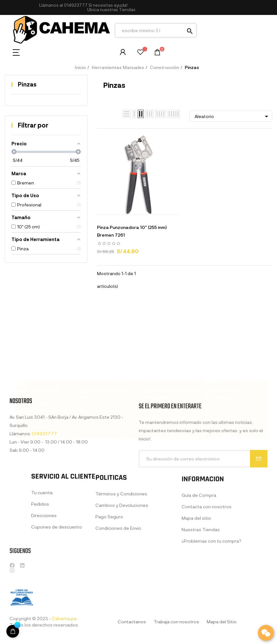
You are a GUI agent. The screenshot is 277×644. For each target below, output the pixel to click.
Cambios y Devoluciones (122, 558)
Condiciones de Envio (118, 581)
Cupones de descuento (57, 575)
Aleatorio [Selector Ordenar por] (232, 116)
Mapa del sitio (196, 575)
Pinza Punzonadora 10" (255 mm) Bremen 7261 (132, 231)
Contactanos (132, 622)
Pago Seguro (109, 569)
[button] (111, 10)
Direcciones (44, 563)
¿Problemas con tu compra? (211, 598)
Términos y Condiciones (121, 547)
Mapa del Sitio (222, 622)
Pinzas (27, 84)
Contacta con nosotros (207, 564)
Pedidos (40, 552)
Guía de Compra (199, 552)
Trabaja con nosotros (176, 622)
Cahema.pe (64, 618)
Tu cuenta (42, 540)
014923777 (76, 5)
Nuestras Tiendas (201, 587)
